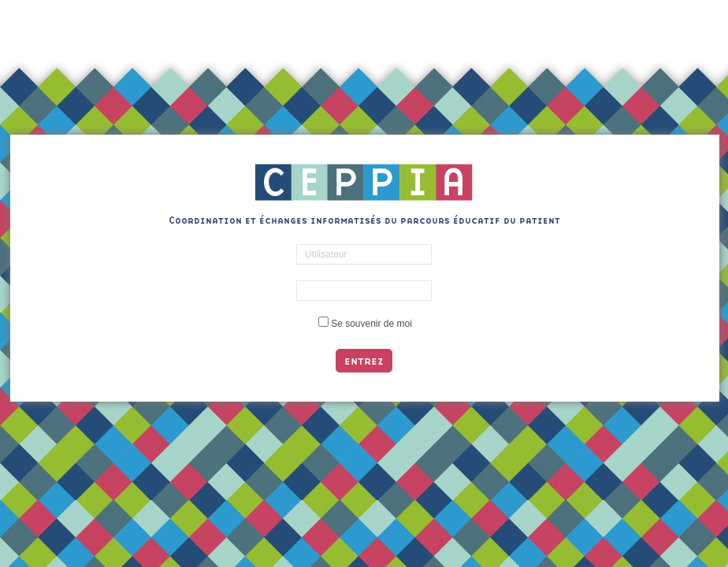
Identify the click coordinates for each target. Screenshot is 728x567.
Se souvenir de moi (371, 324)
